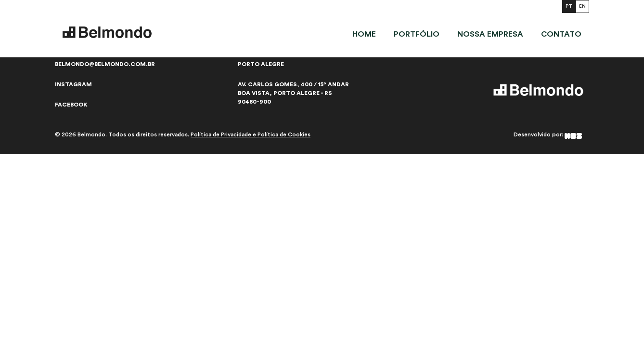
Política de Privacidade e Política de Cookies (251, 134)
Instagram (73, 84)
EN (582, 6)
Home (364, 34)
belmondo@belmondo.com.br (105, 64)
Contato (561, 34)
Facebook (71, 105)
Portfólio (417, 34)
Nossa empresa (490, 34)
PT (569, 6)
